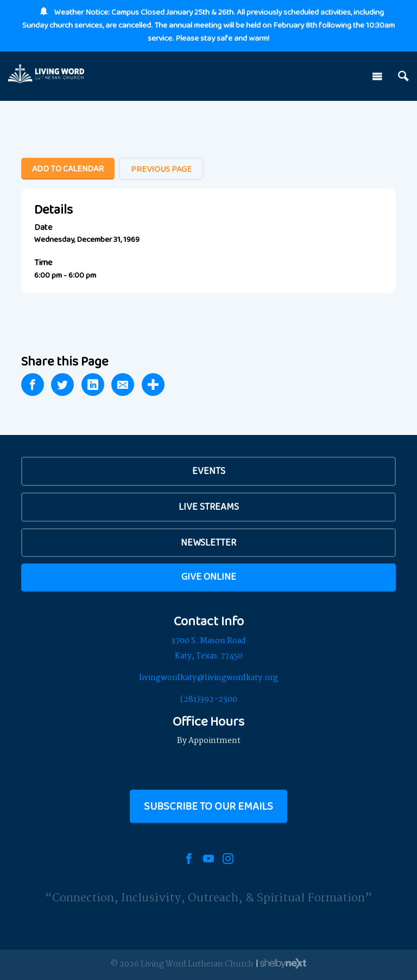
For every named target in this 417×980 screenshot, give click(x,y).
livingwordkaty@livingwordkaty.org (208, 678)
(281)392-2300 (209, 700)
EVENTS (209, 471)
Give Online (209, 577)
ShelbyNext (283, 964)
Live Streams (209, 507)
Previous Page (161, 169)
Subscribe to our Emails (208, 806)
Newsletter (208, 542)
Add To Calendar (68, 168)
